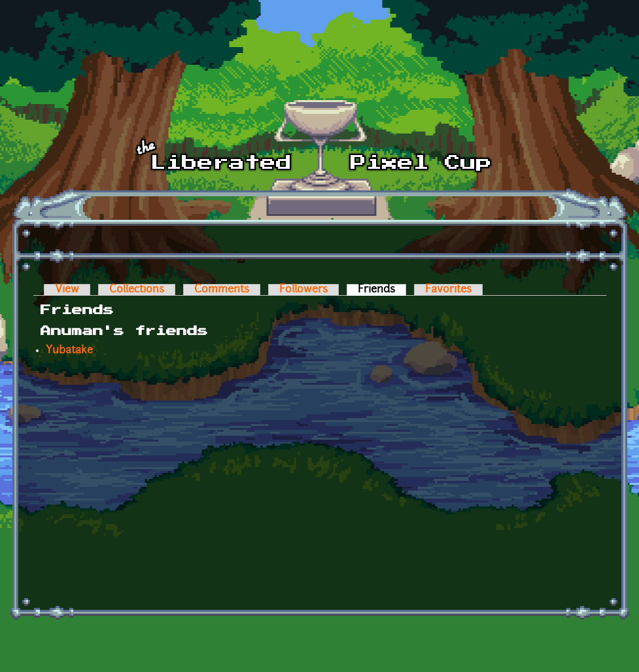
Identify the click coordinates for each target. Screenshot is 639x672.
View (67, 290)
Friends (382, 290)
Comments (222, 290)
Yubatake (69, 351)
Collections (137, 290)
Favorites (448, 290)
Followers (303, 290)
